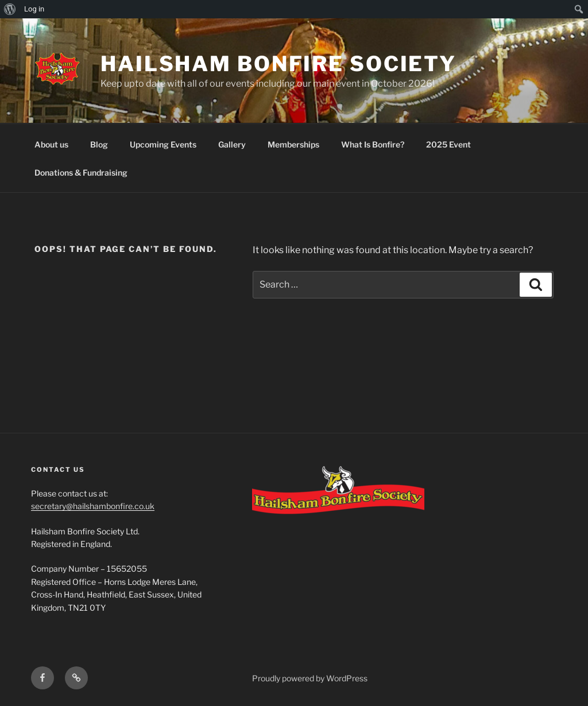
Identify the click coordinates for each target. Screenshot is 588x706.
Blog (99, 144)
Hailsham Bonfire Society (278, 64)
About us (51, 144)
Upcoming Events (163, 144)
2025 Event (448, 144)
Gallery (232, 144)
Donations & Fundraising (81, 172)
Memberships (293, 144)
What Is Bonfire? (373, 144)
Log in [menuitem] (34, 9)
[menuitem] (10, 9)
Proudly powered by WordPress (310, 678)
